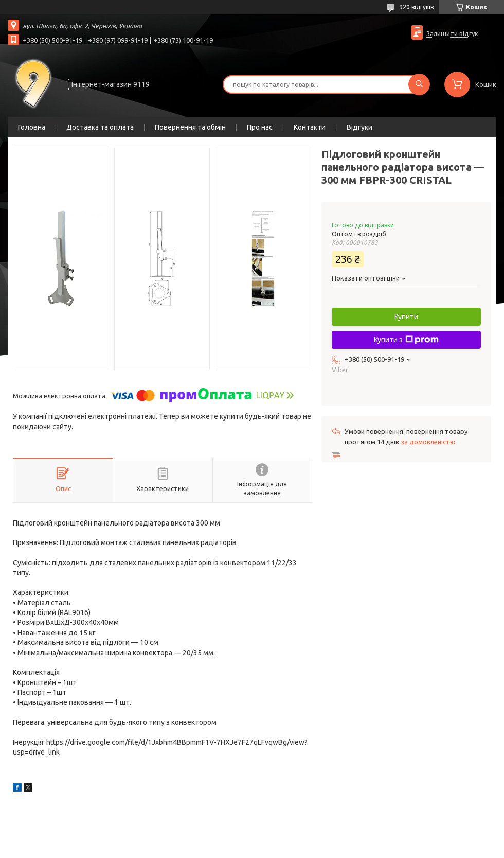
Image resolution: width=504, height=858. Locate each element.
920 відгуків (416, 7)
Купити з (406, 340)
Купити (406, 317)
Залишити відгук (452, 33)
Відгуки (359, 127)
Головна (32, 127)
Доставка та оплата (100, 127)
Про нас (260, 127)
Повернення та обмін (190, 127)
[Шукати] (419, 84)
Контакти (310, 127)
